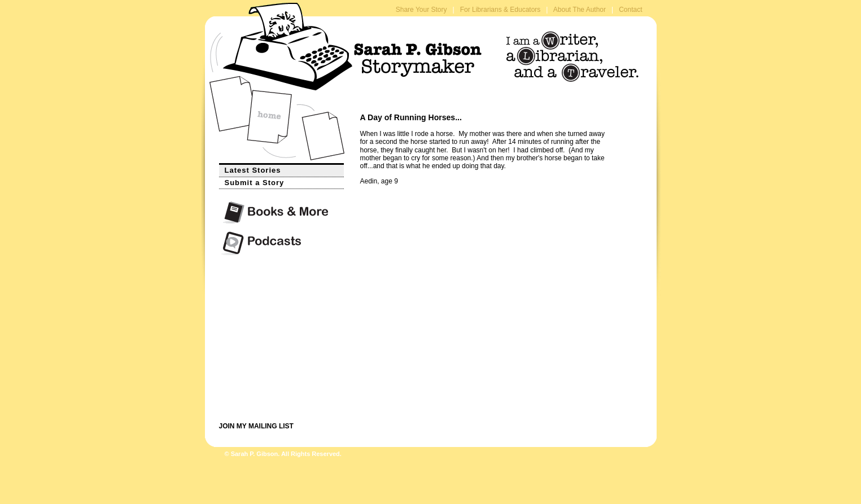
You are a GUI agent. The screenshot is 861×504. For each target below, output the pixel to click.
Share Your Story (421, 10)
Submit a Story (252, 182)
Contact (630, 10)
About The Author (580, 10)
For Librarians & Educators (501, 10)
